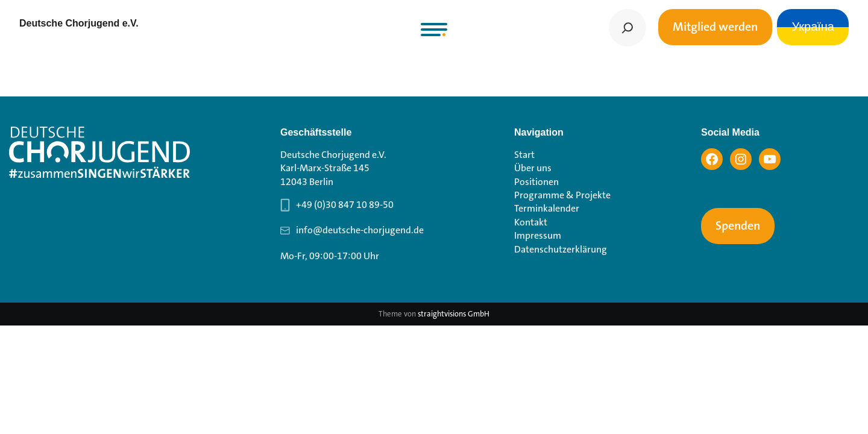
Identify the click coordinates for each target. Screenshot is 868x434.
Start (524, 155)
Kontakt (531, 222)
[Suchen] (627, 28)
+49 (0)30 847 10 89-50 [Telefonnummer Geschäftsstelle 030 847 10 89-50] (345, 205)
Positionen (536, 182)
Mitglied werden (715, 27)
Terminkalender (547, 208)
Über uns (533, 168)
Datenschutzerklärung (561, 249)
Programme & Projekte (562, 195)
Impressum (538, 235)
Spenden (738, 226)
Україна (813, 27)
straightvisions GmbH (454, 314)
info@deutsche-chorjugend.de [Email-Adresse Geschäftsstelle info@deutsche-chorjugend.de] (360, 230)
